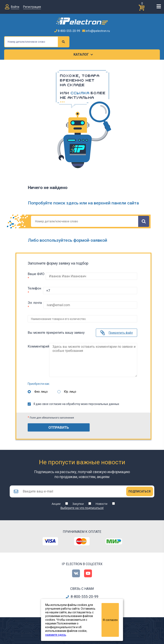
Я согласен (110, 620)
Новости (102, 502)
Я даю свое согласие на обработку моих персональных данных (73, 401)
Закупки (78, 502)
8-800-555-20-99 (67, 31)
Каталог (81, 54)
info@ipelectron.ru (96, 31)
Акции (56, 502)
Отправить (59, 424)
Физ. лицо (41, 388)
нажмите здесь (56, 635)
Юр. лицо (70, 388)
